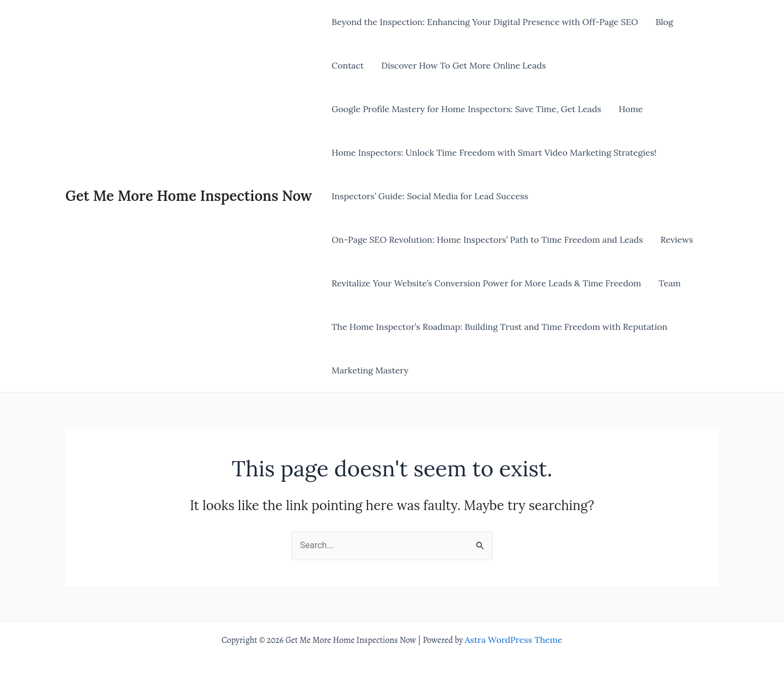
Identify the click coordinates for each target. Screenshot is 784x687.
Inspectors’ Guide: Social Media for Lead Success (430, 196)
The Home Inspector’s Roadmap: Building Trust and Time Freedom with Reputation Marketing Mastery (500, 348)
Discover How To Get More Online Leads (463, 65)
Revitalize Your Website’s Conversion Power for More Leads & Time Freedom (486, 283)
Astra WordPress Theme (513, 640)
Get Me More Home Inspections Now (189, 196)
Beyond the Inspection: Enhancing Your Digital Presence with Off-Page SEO (485, 22)
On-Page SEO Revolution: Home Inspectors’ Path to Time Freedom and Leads (487, 240)
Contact (348, 65)
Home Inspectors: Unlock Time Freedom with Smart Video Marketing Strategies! (494, 152)
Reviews (677, 240)
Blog (664, 22)
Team (670, 283)
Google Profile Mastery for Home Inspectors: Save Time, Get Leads (466, 109)
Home (630, 109)
